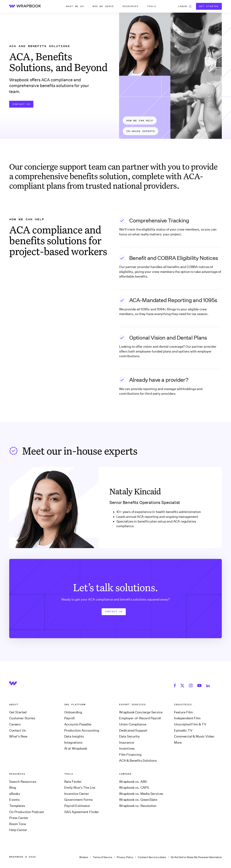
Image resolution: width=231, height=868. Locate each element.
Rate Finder (73, 782)
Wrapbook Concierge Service (141, 712)
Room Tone (18, 824)
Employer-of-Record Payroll (140, 718)
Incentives (127, 749)
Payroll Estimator (77, 806)
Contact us (114, 611)
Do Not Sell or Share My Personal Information (196, 857)
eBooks (15, 794)
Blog (13, 788)
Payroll (69, 718)
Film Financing (130, 755)
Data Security (129, 736)
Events (14, 800)
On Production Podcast (27, 812)
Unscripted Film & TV (190, 724)
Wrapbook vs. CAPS (134, 788)
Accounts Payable (78, 724)
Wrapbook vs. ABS (133, 782)
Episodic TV (183, 730)
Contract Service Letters (152, 857)
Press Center (19, 818)
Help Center (18, 830)
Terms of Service (102, 857)
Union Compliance (133, 724)
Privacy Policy (125, 857)
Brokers (84, 857)
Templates (17, 806)
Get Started (209, 6)
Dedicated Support (133, 730)
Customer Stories (22, 718)
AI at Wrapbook (76, 749)
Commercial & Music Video (194, 736)
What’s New (18, 736)
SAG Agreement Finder (82, 812)
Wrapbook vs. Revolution (138, 806)
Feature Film (183, 712)
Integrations (73, 743)
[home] (25, 6)
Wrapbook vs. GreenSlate (138, 800)
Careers (15, 724)
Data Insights (74, 736)
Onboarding (73, 712)
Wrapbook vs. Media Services (141, 794)
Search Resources (23, 782)
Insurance (127, 743)
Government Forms (79, 800)
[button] (75, 6)
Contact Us (21, 104)
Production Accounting (82, 730)
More (178, 743)
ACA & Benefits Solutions (138, 761)
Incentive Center (77, 794)
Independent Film (187, 718)
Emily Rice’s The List (80, 788)
